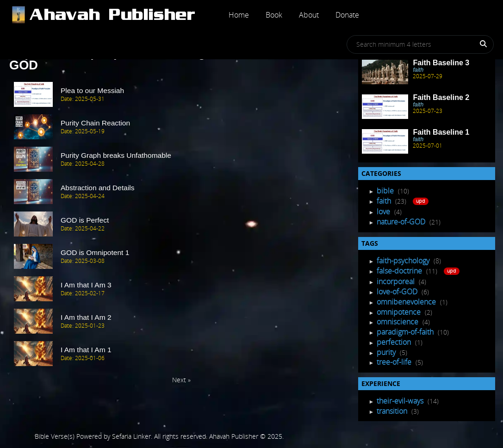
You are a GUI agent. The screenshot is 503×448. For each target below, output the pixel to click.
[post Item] (181, 95)
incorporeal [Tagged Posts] (397, 281)
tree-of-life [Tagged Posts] (395, 362)
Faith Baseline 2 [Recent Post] (441, 97)
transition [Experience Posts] (393, 411)
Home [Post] (239, 15)
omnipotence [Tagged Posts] (400, 312)
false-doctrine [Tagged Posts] (400, 271)
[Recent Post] (385, 72)
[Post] (114, 15)
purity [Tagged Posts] (387, 352)
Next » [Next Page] (181, 380)
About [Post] (309, 15)
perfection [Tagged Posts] (395, 342)
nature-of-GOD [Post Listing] (402, 222)
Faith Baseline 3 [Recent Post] (441, 63)
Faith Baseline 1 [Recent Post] (441, 132)
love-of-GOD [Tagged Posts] (398, 292)
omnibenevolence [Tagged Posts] (407, 302)
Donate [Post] (347, 15)
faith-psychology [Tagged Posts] (404, 261)
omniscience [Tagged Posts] (398, 322)
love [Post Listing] (384, 212)
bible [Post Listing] (386, 191)
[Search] (478, 46)
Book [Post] (274, 15)
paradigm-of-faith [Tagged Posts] (406, 332)
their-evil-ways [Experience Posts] (401, 401)
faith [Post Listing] (385, 201)
